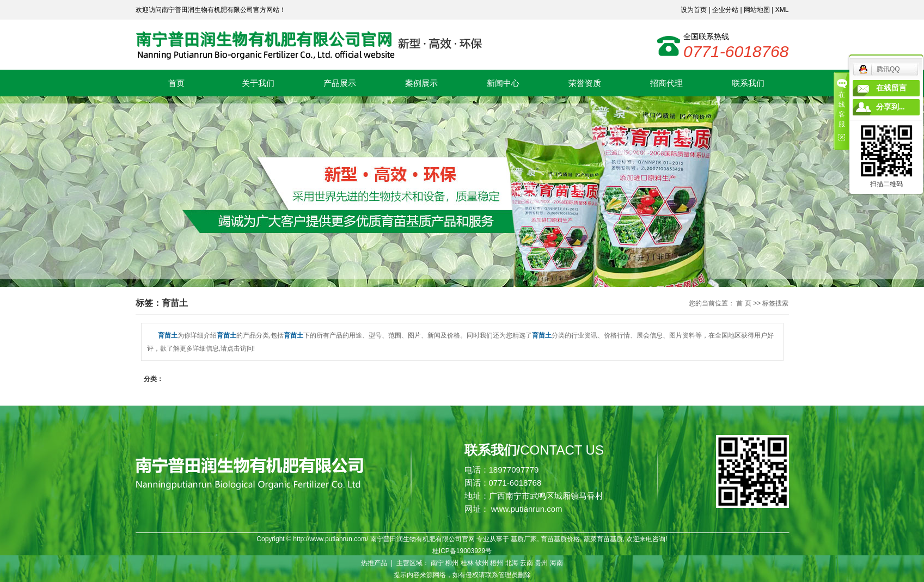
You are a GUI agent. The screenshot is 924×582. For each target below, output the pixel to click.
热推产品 (374, 563)
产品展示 (340, 83)
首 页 (744, 303)
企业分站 (725, 10)
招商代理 (666, 83)
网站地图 (757, 10)
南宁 (437, 563)
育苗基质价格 (560, 539)
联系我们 (748, 83)
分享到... (891, 107)
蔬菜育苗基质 (603, 539)
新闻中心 (503, 83)
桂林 (467, 563)
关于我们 (258, 83)
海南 (556, 563)
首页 (176, 83)
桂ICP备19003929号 (462, 551)
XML (782, 10)
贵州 (541, 563)
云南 (527, 563)
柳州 (452, 563)
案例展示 (421, 83)
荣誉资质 (585, 83)
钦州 (482, 563)
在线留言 (891, 88)
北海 (512, 563)
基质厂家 (524, 539)
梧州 (497, 563)
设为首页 (694, 10)
